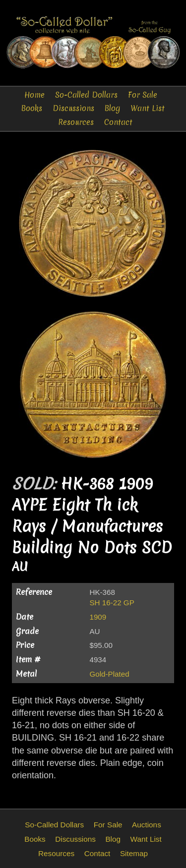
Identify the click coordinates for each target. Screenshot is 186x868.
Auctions (147, 825)
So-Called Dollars (86, 95)
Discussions (73, 108)
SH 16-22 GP (112, 603)
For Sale (143, 95)
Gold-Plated (109, 674)
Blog (112, 108)
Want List (148, 108)
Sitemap (134, 853)
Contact (118, 122)
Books (32, 108)
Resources (76, 122)
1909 (98, 617)
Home (34, 95)
